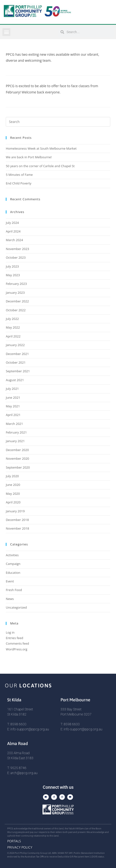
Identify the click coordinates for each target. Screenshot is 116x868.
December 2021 (17, 354)
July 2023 (12, 266)
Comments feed (17, 643)
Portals (14, 841)
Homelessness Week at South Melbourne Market (41, 148)
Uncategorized (16, 607)
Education (13, 573)
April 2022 (13, 336)
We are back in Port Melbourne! (29, 157)
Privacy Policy (20, 847)
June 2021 (13, 397)
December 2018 (17, 520)
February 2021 (16, 432)
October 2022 (16, 310)
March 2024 (14, 240)
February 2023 (16, 284)
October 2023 (16, 257)
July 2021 (12, 389)
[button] (6, 32)
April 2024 (13, 231)
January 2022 (15, 345)
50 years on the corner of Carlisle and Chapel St (40, 166)
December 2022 (17, 301)
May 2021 (13, 406)
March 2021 (14, 424)
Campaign (13, 564)
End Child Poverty (18, 183)
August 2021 (15, 380)
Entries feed (14, 638)
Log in (10, 632)
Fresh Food (14, 590)
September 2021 (18, 371)
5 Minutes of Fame (19, 175)
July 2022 (12, 319)
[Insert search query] (58, 122)
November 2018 (17, 528)
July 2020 (12, 476)
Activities (12, 555)
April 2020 (13, 502)
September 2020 (18, 467)
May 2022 (13, 327)
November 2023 (17, 249)
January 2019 (15, 511)
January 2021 (15, 441)
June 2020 (13, 485)
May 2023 (13, 275)
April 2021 (13, 415)
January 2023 (15, 293)
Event (10, 581)
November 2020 (17, 458)
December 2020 (17, 450)
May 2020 (13, 494)
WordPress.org (17, 649)
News (10, 599)
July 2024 (12, 223)
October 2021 (16, 362)
